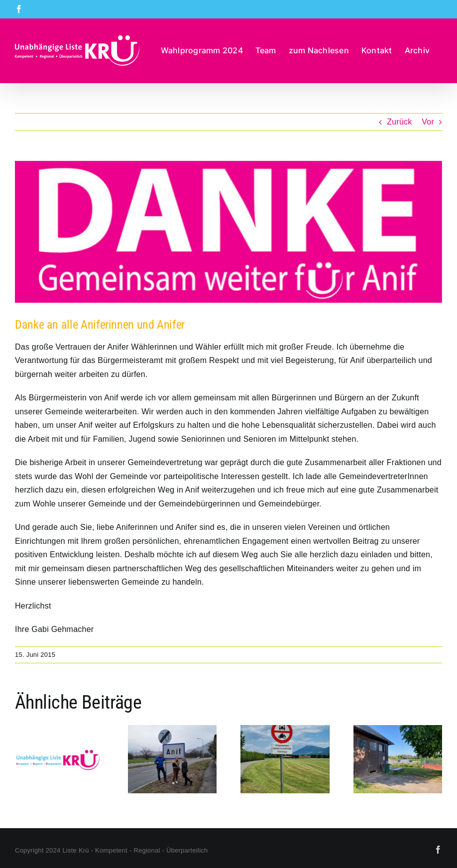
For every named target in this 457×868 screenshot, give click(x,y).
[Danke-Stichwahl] (228, 232)
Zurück (399, 122)
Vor (428, 122)
